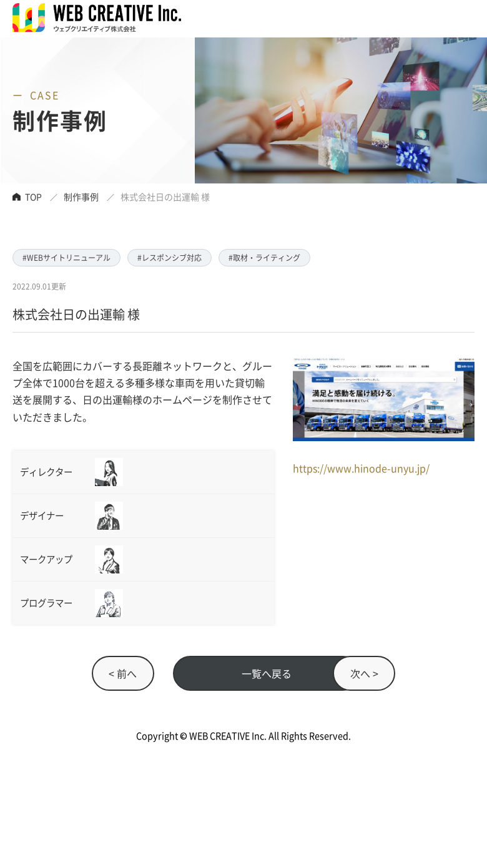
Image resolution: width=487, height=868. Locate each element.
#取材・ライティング (264, 257)
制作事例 (81, 197)
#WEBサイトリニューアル (66, 257)
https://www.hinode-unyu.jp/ (361, 468)
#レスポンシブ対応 (170, 257)
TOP (33, 197)
